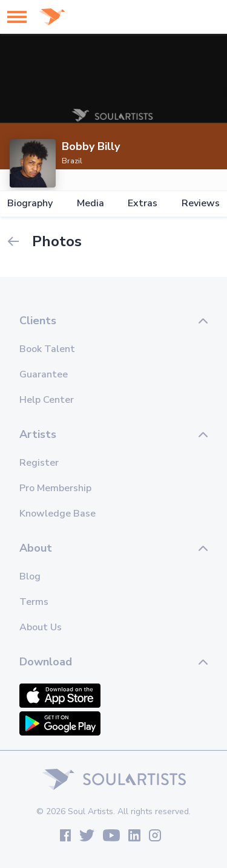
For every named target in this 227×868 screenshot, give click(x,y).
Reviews (201, 204)
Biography (30, 204)
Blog (30, 576)
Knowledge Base (58, 514)
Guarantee (44, 374)
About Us (41, 627)
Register (39, 463)
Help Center (47, 400)
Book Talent (47, 349)
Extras (143, 204)
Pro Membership (55, 488)
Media (90, 204)
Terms (34, 602)
